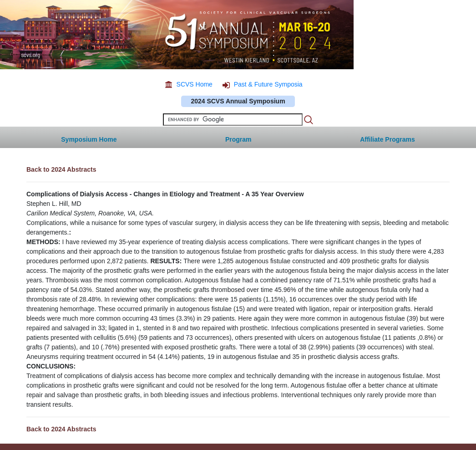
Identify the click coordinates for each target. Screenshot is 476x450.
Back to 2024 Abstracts (61, 169)
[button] (387, 137)
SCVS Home (195, 84)
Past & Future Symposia (268, 84)
